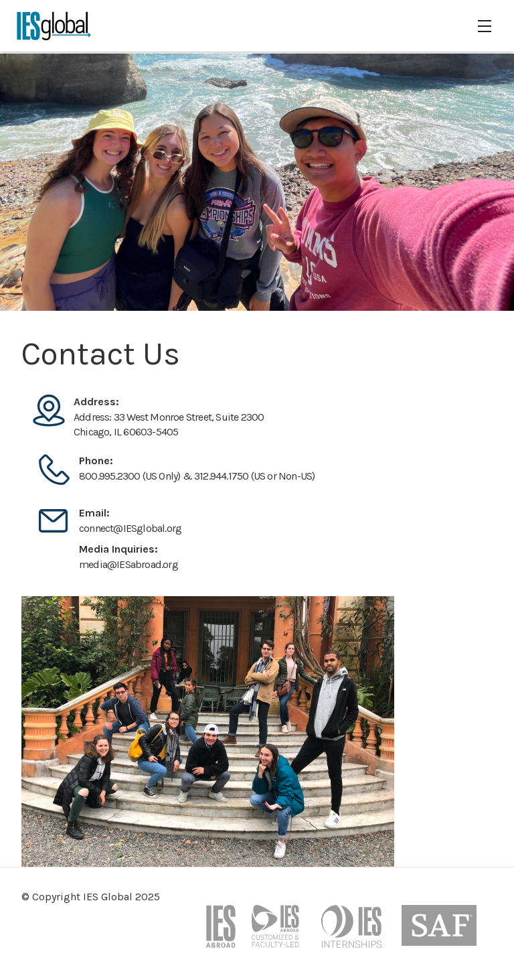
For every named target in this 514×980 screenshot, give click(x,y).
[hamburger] (485, 26)
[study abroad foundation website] (439, 932)
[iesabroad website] (221, 932)
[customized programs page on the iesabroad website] (278, 932)
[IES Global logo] (54, 26)
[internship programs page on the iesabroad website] (353, 932)
